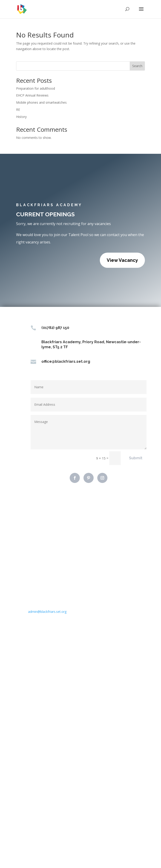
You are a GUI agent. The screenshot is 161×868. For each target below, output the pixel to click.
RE (18, 110)
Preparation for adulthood (36, 88)
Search (137, 66)
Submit (136, 458)
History (21, 117)
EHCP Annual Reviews (32, 95)
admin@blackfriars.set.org (47, 612)
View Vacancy (122, 260)
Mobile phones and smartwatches (41, 102)
